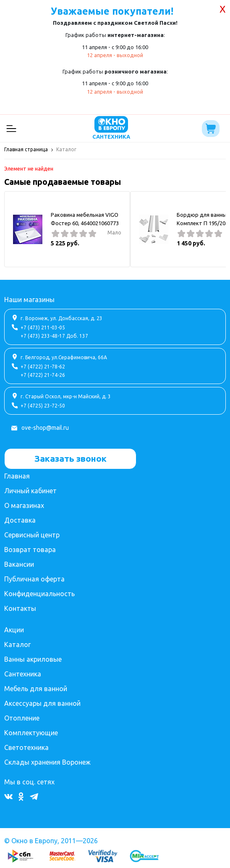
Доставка (20, 520)
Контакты (20, 608)
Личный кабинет (30, 491)
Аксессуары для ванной (42, 703)
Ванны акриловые (33, 659)
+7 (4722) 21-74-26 (43, 375)
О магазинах (24, 505)
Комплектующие (31, 733)
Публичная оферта (34, 579)
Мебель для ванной (36, 689)
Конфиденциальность (39, 594)
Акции (14, 630)
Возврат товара (30, 550)
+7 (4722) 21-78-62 (43, 367)
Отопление (22, 718)
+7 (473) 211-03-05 (43, 327)
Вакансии (19, 564)
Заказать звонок (71, 458)
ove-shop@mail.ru (45, 428)
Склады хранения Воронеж (47, 762)
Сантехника (23, 674)
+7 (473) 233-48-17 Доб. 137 (54, 336)
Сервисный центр (32, 535)
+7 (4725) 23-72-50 (43, 406)
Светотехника (26, 747)
